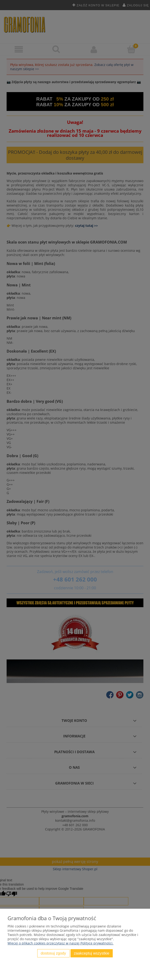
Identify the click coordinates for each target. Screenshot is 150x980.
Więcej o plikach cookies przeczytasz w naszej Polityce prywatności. (60, 943)
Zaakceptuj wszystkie (92, 953)
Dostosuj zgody (53, 953)
